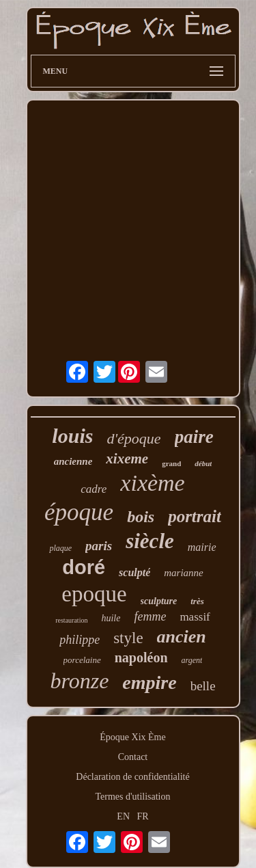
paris (99, 546)
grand (171, 463)
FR (143, 816)
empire (149, 682)
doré (84, 567)
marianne (184, 573)
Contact (133, 757)
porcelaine (82, 660)
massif (195, 617)
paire (194, 437)
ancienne (73, 461)
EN (123, 816)
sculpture (159, 601)
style (128, 638)
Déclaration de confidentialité (132, 777)
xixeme (127, 459)
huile (111, 618)
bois (141, 517)
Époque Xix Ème (132, 737)
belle (203, 686)
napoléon (141, 657)
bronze (79, 681)
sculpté (134, 572)
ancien (182, 637)
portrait (195, 516)
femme (150, 616)
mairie (202, 547)
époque (79, 512)
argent (192, 660)
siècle (150, 541)
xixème (152, 483)
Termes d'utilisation (132, 797)
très (197, 601)
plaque (60, 548)
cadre (94, 489)
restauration (71, 620)
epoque (94, 594)
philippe (80, 640)
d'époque (133, 438)
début (203, 463)
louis (72, 436)
